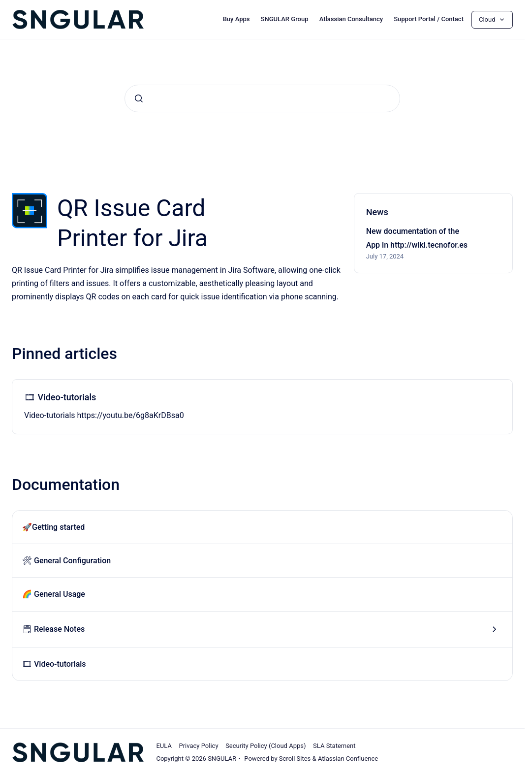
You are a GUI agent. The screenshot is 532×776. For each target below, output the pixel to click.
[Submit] (139, 98)
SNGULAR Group (285, 19)
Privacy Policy (199, 746)
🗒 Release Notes (53, 629)
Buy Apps (236, 19)
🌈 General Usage (54, 594)
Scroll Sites (295, 759)
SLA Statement (334, 746)
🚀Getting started (53, 527)
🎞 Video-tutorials (60, 397)
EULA (164, 746)
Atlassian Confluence (348, 759)
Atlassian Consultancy (351, 19)
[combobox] (262, 98)
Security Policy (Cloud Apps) (266, 746)
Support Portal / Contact (429, 19)
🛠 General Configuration (66, 561)
